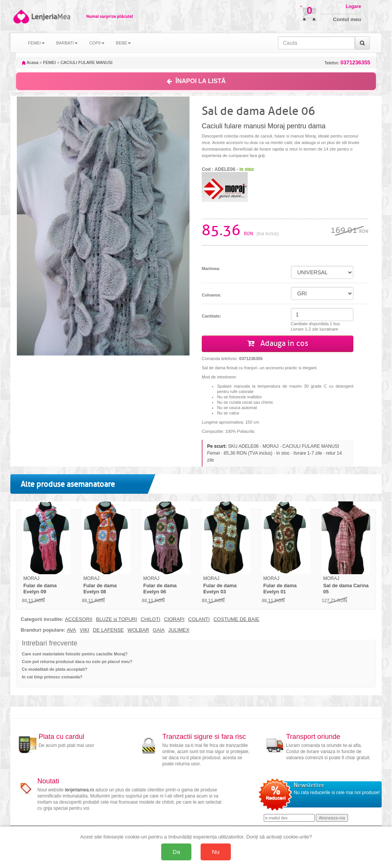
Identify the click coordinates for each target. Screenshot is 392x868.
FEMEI (49, 62)
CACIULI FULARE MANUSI (87, 62)
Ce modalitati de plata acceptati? (55, 669)
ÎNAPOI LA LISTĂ (196, 81)
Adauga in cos (278, 343)
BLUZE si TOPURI (117, 619)
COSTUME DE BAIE (236, 619)
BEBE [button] (123, 43)
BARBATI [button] (67, 43)
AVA (72, 630)
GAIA (159, 630)
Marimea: (211, 269)
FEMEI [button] (36, 43)
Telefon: (347, 63)
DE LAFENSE (109, 630)
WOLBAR (138, 630)
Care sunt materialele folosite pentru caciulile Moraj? (75, 654)
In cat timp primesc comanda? (52, 677)
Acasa (30, 62)
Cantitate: (212, 316)
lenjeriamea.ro (80, 790)
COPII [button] (97, 43)
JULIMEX (179, 630)
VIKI (84, 630)
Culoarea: (212, 295)
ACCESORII (79, 619)
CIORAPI (174, 619)
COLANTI (199, 619)
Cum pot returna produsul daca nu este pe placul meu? (77, 662)
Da (176, 852)
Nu (216, 852)
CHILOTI (151, 619)
